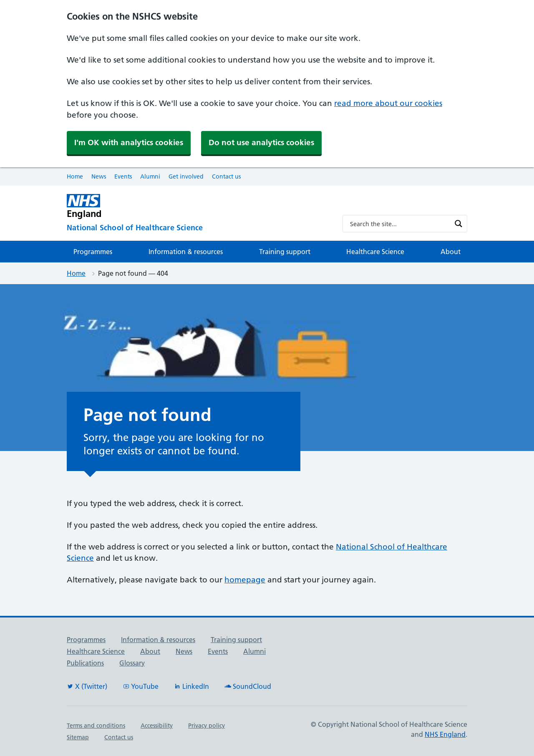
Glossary (132, 663)
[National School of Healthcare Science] (198, 228)
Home (75, 176)
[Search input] (399, 224)
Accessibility (157, 726)
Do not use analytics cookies (261, 142)
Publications (85, 663)
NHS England (445, 734)
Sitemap (78, 737)
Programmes (93, 252)
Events (123, 176)
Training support (285, 252)
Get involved (186, 176)
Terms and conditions (96, 726)
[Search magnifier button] (458, 224)
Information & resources (186, 252)
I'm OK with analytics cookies (129, 142)
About (451, 252)
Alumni (150, 176)
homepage (245, 580)
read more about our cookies (388, 103)
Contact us (226, 176)
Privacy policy (207, 726)
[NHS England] (198, 206)
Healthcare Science (375, 252)
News (99, 176)
